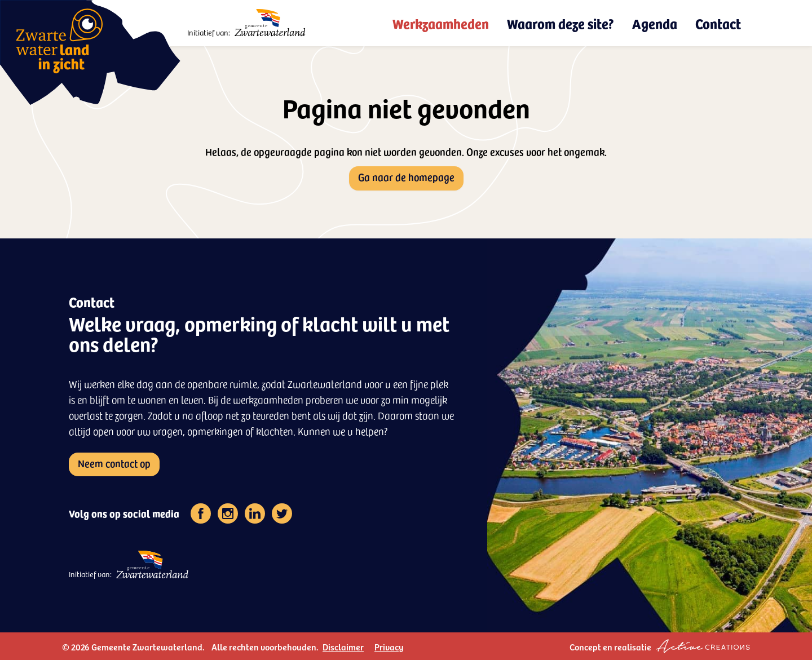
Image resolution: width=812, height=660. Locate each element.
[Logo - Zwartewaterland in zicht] (90, 52)
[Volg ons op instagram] (228, 513)
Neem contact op (114, 463)
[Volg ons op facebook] (201, 513)
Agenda (655, 23)
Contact (718, 23)
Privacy (389, 646)
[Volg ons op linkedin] (255, 513)
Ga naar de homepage (406, 177)
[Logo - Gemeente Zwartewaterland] (271, 23)
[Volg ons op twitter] (282, 513)
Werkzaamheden (441, 23)
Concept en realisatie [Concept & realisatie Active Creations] (660, 646)
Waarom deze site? (561, 23)
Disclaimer (343, 646)
